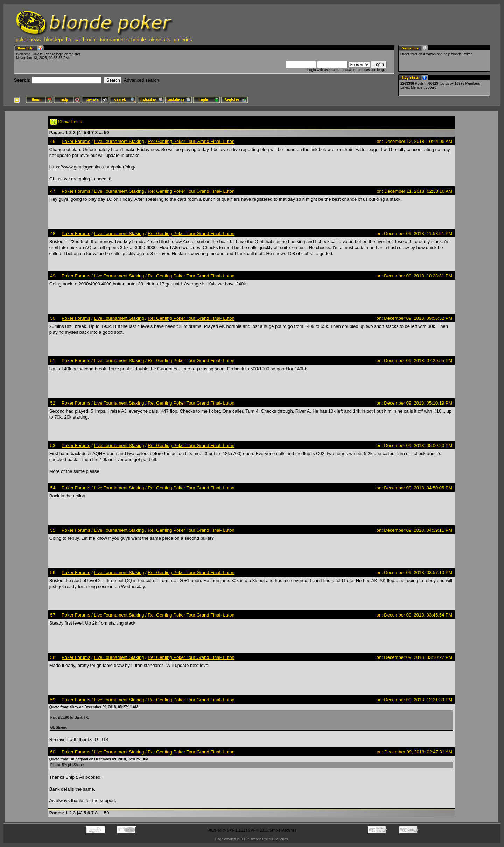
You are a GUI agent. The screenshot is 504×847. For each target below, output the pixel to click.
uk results (160, 40)
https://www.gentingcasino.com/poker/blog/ (92, 167)
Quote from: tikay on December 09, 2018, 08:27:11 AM (94, 707)
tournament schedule (123, 40)
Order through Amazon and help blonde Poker (436, 54)
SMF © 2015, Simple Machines (272, 830)
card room (86, 40)
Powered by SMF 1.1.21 (226, 830)
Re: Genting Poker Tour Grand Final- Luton (191, 141)
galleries (183, 40)
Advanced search (141, 80)
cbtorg (431, 87)
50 (106, 133)
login (60, 54)
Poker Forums (76, 141)
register (74, 54)
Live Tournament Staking (119, 141)
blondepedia (58, 40)
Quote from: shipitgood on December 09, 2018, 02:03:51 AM (99, 759)
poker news (28, 40)
